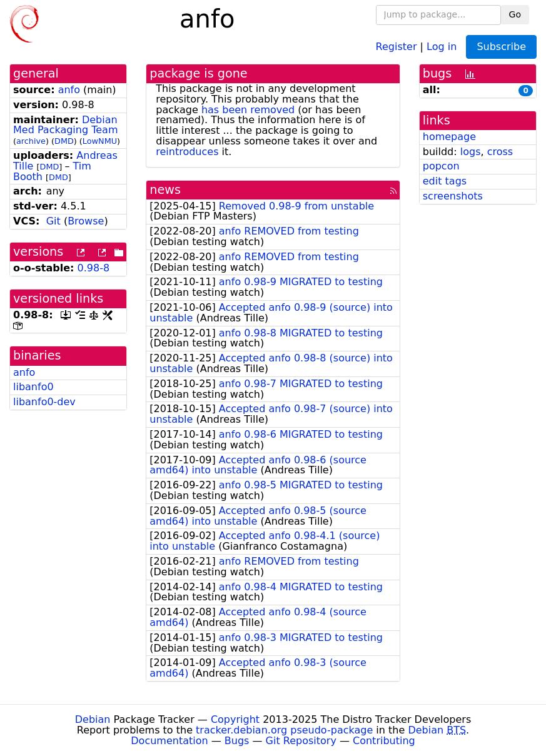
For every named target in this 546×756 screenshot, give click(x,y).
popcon (441, 166)
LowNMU (100, 141)
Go (515, 14)
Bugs (237, 741)
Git (53, 221)
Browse (86, 221)
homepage (449, 137)
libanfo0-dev (44, 402)
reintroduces (187, 152)
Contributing (384, 741)
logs (471, 152)
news (165, 190)
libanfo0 (33, 387)
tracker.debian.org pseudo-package (284, 730)
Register (397, 46)
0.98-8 (94, 268)
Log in (442, 46)
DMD (64, 141)
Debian (93, 719)
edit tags (445, 181)
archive (31, 141)
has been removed (248, 110)
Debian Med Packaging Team (65, 125)
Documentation (169, 741)
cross (500, 152)
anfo (69, 90)
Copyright (235, 719)
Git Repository (301, 741)
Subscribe (501, 47)
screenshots (453, 196)
